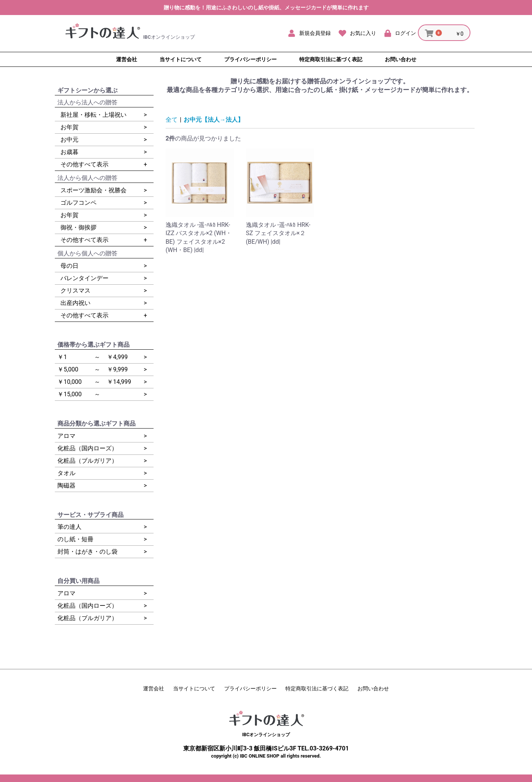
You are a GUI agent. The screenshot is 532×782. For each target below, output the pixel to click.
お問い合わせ (373, 688)
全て (172, 120)
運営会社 (154, 688)
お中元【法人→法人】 (214, 120)
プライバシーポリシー (250, 688)
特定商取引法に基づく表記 (317, 688)
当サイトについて (194, 688)
